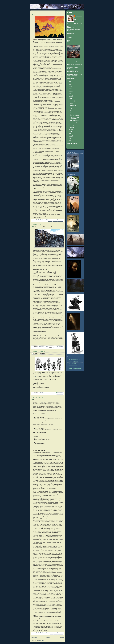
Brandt (52, 634)
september (72, 105)
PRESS (69, 26)
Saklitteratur (70, 38)
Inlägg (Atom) (41, 640)
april (71, 114)
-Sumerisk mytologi (72, 363)
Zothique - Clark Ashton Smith (75, 369)
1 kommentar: (60, 393)
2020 (70, 90)
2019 (70, 92)
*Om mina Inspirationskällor (74, 360)
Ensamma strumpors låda (73, 62)
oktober (72, 104)
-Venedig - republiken (73, 365)
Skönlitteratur (70, 39)
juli (71, 109)
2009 (70, 138)
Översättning (61, 221)
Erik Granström (79, 16)
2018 (70, 93)
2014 (70, 130)
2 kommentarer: (60, 220)
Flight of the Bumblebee (39, 14)
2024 (70, 83)
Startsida (48, 638)
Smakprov (50, 221)
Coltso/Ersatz (70, 24)
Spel (57, 394)
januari (71, 128)
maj (71, 112)
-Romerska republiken (73, 361)
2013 (70, 132)
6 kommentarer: (60, 346)
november (72, 102)
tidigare (50, 282)
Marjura (62, 348)
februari (72, 126)
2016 (70, 97)
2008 (70, 140)
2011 (70, 135)
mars (71, 124)
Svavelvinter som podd (39, 353)
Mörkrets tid (70, 59)
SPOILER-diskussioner (72, 32)
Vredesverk (55, 221)
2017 (70, 95)
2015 (70, 99)
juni (71, 110)
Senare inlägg (34, 638)
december (72, 100)
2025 (70, 81)
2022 (70, 87)
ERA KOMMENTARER (72, 29)
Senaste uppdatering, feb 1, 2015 (75, 146)
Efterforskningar (56, 348)
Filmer (69, 40)
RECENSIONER (71, 28)
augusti (72, 107)
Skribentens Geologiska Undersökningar (44, 227)
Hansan (70, 367)
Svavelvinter (61, 394)
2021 (70, 88)
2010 (70, 137)
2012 (70, 133)
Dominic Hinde (42, 402)
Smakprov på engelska (39, 400)
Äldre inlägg (62, 638)
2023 (70, 85)
